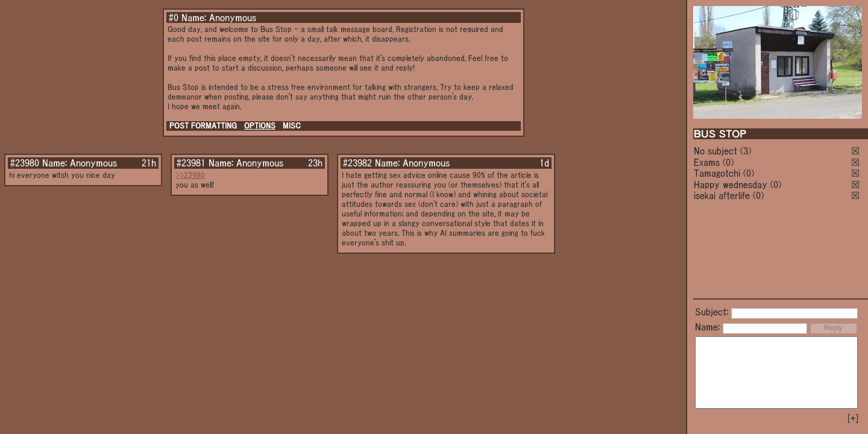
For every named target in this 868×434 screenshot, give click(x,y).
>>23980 (190, 175)
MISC (292, 126)
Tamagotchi (717, 173)
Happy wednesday (731, 184)
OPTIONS (260, 126)
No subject (717, 151)
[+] (853, 418)
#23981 (191, 163)
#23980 (25, 163)
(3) (746, 151)
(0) (728, 162)
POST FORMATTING (203, 126)
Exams (707, 162)
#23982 (357, 163)
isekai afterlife (722, 195)
